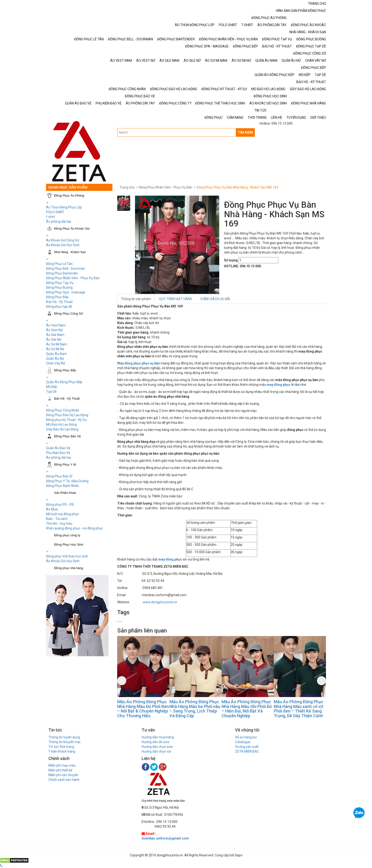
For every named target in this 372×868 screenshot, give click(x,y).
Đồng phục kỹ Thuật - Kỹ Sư (66, 420)
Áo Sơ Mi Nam (57, 344)
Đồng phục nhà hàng (69, 568)
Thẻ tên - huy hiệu (59, 524)
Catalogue (243, 742)
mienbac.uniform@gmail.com (165, 838)
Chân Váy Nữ (56, 363)
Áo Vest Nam (56, 325)
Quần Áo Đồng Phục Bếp (64, 382)
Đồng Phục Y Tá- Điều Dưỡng (67, 481)
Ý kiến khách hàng (62, 751)
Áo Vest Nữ (54, 330)
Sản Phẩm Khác (65, 493)
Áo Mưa (52, 509)
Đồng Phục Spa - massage (66, 292)
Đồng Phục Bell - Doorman (65, 269)
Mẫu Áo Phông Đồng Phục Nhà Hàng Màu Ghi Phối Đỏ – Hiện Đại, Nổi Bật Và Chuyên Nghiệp (247, 709)
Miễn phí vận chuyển (63, 775)
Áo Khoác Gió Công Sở (63, 240)
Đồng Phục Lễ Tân (59, 264)
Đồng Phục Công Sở (68, 314)
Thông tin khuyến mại (64, 742)
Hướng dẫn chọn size (157, 747)
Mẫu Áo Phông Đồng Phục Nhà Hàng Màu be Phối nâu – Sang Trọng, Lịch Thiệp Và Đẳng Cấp (195, 709)
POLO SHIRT (55, 212)
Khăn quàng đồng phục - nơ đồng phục (74, 528)
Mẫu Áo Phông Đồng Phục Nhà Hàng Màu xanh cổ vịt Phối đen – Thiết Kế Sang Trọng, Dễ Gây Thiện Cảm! (299, 709)
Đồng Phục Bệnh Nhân (63, 486)
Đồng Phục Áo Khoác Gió (72, 229)
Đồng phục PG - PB (60, 505)
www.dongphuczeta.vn (160, 602)
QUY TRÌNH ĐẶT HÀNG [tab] (176, 299)
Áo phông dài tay (59, 222)
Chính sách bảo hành (64, 780)
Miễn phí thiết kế (60, 770)
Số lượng (231, 260)
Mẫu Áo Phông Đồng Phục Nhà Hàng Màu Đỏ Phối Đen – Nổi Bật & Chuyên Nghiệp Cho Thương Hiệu (143, 709)
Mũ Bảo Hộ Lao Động (61, 425)
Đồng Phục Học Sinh (69, 545)
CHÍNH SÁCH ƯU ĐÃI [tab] (215, 299)
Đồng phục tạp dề (59, 307)
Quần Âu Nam (56, 354)
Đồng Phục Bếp (57, 297)
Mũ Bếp (52, 387)
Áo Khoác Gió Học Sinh (63, 245)
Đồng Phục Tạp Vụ (60, 283)
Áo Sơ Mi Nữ (55, 349)
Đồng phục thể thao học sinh (67, 556)
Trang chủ (127, 187)
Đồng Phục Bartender (62, 273)
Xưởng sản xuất (247, 747)
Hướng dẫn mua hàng (158, 737)
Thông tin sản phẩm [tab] (136, 299)
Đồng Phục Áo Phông (69, 196)
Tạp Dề (51, 392)
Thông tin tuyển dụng (64, 737)
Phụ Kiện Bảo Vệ (58, 453)
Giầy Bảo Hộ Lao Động (62, 429)
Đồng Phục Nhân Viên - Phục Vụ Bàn (73, 278)
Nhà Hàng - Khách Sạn (70, 252)
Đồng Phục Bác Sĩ (59, 476)
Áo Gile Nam (55, 335)
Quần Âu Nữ (55, 359)
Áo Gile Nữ (54, 340)
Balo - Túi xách (57, 519)
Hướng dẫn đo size (156, 742)
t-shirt (51, 217)
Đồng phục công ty (67, 535)
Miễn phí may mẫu (62, 765)
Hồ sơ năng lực (246, 737)
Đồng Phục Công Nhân (63, 410)
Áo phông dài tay (59, 458)
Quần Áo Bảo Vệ (58, 448)
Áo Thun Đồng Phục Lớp (64, 207)
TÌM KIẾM (245, 132)
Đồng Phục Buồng (59, 288)
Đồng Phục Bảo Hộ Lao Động (67, 415)
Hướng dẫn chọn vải (156, 751)
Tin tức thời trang (61, 747)
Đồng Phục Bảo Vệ (67, 436)
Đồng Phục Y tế (65, 465)
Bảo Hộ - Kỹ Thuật (59, 302)
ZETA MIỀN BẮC (247, 751)
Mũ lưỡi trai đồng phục (63, 514)
